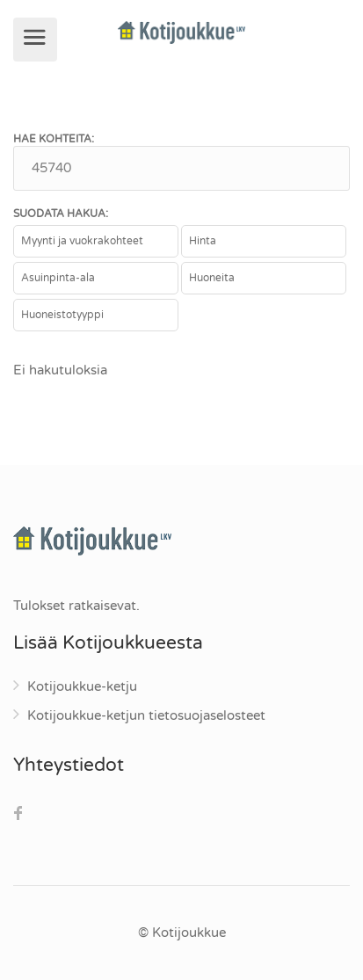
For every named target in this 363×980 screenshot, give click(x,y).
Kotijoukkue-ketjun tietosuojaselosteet (146, 715)
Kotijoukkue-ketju (82, 686)
